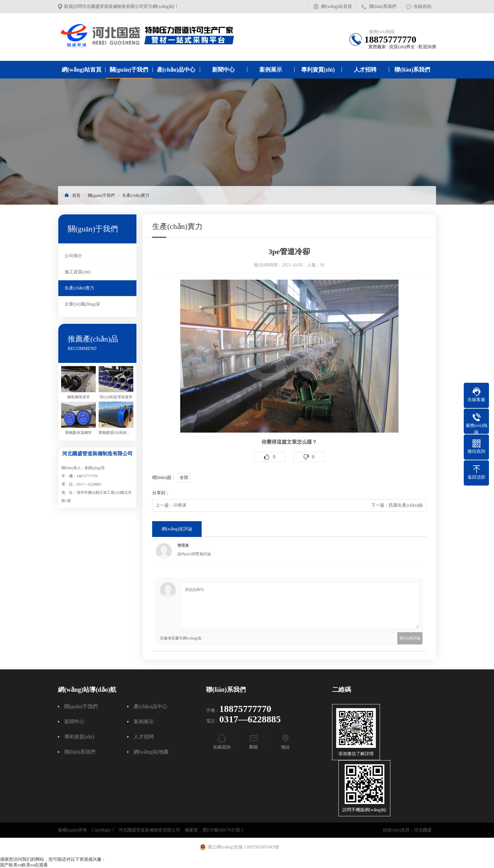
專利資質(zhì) (318, 70)
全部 (184, 478)
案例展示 (271, 70)
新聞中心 (223, 70)
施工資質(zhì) (78, 272)
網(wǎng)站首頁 (336, 6)
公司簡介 (73, 256)
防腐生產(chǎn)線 (406, 505)
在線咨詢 (422, 6)
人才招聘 (365, 70)
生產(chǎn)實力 (136, 195)
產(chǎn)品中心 (176, 70)
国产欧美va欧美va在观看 (24, 865)
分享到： (161, 493)
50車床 (180, 505)
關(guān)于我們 (129, 70)
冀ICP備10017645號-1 (223, 830)
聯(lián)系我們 (383, 6)
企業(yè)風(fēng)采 (82, 304)
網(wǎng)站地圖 (151, 752)
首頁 (76, 195)
